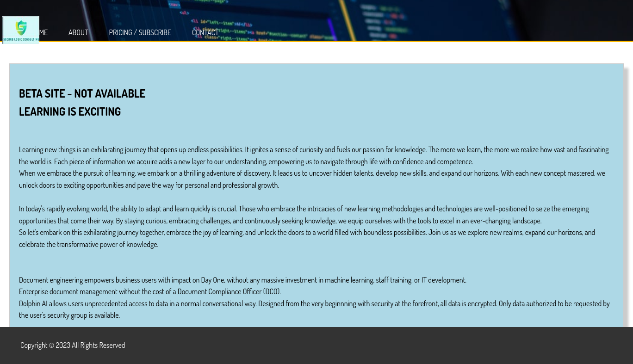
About (78, 32)
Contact (205, 32)
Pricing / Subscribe (140, 32)
